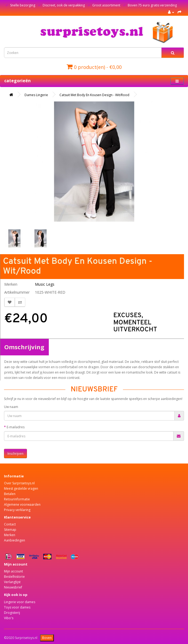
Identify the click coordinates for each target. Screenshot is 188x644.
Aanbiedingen (15, 540)
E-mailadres (16, 427)
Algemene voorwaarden (22, 504)
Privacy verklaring (17, 510)
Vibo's (9, 618)
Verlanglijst (12, 582)
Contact (10, 524)
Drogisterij (12, 613)
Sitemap (10, 530)
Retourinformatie (17, 499)
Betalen (10, 494)
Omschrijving (24, 347)
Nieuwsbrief (13, 587)
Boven (47, 638)
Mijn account (13, 571)
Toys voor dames (17, 607)
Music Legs (45, 284)
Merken (10, 535)
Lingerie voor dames (20, 602)
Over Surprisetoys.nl (19, 483)
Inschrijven (15, 453)
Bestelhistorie (14, 577)
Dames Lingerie (36, 95)
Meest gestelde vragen (21, 488)
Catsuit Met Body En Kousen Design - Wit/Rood (94, 95)
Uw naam (11, 407)
